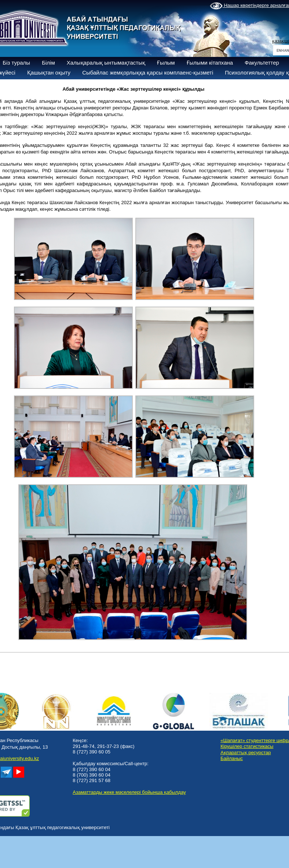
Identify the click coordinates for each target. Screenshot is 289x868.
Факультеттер (262, 63)
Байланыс (232, 758)
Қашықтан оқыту (49, 73)
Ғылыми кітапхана (210, 63)
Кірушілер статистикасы (247, 746)
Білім (48, 63)
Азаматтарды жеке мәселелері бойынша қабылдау (129, 792)
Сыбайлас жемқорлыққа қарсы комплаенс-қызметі (148, 73)
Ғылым (166, 63)
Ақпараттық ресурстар (246, 753)
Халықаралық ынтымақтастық (106, 63)
